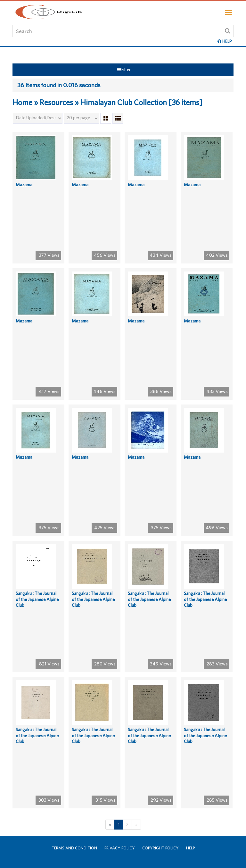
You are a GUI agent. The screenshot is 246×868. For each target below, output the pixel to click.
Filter (124, 70)
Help (190, 848)
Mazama (24, 185)
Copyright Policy (160, 848)
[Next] (136, 825)
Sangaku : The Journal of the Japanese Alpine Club (37, 599)
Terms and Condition (74, 848)
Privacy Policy (120, 848)
